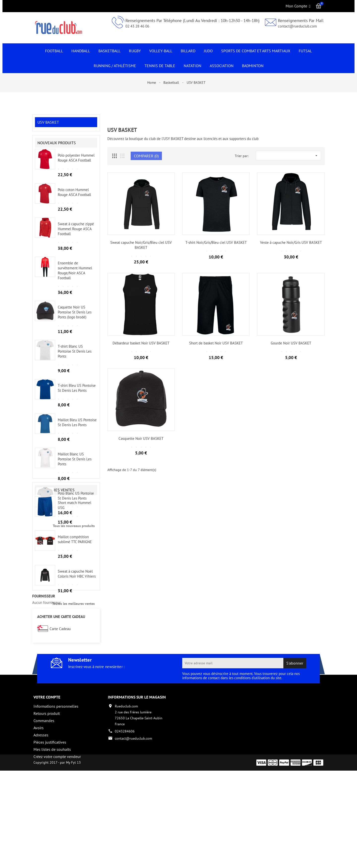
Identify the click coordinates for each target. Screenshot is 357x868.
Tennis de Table (160, 66)
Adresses (41, 817)
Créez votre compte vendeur (57, 839)
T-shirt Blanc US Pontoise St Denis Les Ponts (75, 356)
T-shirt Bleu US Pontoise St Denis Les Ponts (77, 393)
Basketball (109, 51)
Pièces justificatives (50, 824)
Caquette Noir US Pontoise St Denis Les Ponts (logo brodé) (75, 317)
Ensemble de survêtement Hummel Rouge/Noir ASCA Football (75, 275)
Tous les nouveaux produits (74, 530)
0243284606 (125, 813)
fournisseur (44, 678)
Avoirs (39, 810)
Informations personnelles (56, 788)
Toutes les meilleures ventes (73, 665)
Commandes (44, 803)
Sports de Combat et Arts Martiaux (256, 51)
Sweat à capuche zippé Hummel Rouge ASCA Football (76, 234)
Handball (81, 51)
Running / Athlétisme (115, 66)
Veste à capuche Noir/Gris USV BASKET (291, 242)
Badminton (253, 66)
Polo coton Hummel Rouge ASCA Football (74, 197)
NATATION (193, 66)
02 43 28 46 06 (137, 26)
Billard (188, 51)
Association (222, 66)
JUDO (208, 51)
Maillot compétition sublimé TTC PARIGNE (75, 601)
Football (54, 51)
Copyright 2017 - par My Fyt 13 (57, 860)
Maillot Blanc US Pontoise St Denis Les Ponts (75, 464)
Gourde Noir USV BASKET (291, 343)
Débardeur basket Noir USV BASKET (141, 343)
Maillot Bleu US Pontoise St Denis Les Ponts (77, 427)
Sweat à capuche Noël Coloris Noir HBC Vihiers (77, 635)
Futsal (305, 51)
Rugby (135, 51)
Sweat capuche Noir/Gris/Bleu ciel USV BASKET (141, 245)
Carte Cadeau (60, 711)
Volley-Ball (161, 51)
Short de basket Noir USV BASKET (216, 343)
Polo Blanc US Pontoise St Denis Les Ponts (76, 500)
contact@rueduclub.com (297, 26)
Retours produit (47, 796)
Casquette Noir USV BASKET (141, 438)
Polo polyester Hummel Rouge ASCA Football (76, 162)
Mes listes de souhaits (52, 832)
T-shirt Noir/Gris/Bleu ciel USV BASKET (216, 242)
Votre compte (47, 779)
